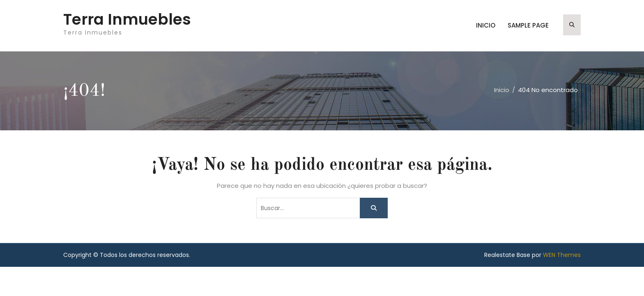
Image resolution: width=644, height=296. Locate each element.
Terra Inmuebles (127, 19)
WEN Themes (562, 255)
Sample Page (528, 25)
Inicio (486, 25)
